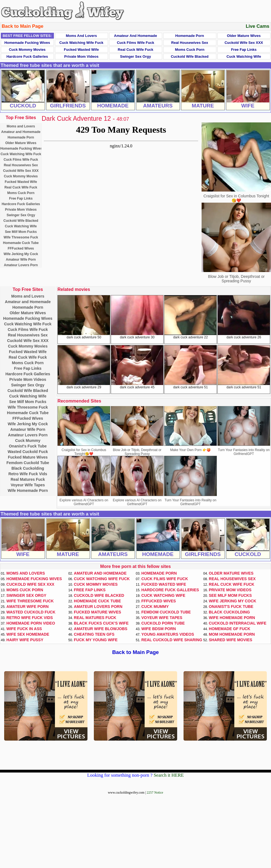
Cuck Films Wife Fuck (135, 43)
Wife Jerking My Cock (21, 254)
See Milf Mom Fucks (21, 232)
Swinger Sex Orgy (135, 56)
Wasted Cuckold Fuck (28, 452)
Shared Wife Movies (230, 640)
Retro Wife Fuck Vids (28, 474)
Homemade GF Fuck (229, 629)
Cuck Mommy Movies (27, 50)
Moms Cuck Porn (190, 50)
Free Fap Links (244, 50)
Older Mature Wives (244, 36)
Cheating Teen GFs (94, 634)
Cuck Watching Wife (244, 56)
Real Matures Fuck (28, 479)
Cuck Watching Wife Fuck (81, 43)
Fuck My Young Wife (96, 640)
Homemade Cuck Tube (21, 243)
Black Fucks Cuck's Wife (101, 623)
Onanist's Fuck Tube (28, 446)
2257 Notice (155, 792)
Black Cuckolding (28, 468)
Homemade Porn (190, 36)
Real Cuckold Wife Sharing (172, 640)
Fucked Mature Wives (28, 457)
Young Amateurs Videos (168, 634)
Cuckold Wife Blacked (190, 56)
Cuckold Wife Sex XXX (244, 43)
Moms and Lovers (81, 36)
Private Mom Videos (81, 56)
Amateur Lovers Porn (21, 265)
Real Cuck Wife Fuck (135, 50)
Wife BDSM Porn (159, 629)
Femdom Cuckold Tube (28, 463)
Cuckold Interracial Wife (238, 623)
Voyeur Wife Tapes (28, 485)
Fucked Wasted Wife (81, 50)
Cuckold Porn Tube (163, 623)
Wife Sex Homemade (28, 634)
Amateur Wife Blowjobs (101, 629)
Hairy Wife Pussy (25, 640)
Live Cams (258, 26)
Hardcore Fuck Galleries (27, 56)
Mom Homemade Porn (232, 634)
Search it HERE (169, 775)
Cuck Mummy (28, 441)
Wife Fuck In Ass (24, 629)
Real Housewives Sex (190, 43)
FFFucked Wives (21, 248)
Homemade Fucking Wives (27, 43)
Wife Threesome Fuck (21, 237)
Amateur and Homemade (136, 36)
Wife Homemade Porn (28, 490)
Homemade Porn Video (31, 623)
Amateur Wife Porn (21, 260)
